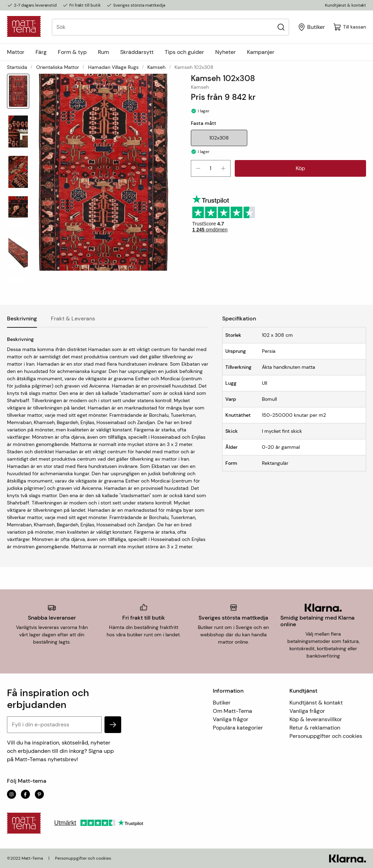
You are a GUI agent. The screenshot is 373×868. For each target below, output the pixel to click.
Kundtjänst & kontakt (345, 5)
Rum (103, 52)
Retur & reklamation (315, 728)
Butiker (222, 703)
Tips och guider (184, 52)
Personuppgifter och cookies (326, 736)
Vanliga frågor (231, 719)
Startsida (17, 67)
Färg (41, 52)
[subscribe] (113, 725)
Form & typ (72, 52)
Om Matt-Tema (232, 711)
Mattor (16, 52)
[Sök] (281, 27)
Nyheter (226, 52)
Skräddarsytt (137, 52)
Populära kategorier (238, 728)
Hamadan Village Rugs (113, 67)
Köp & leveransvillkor (316, 719)
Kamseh (156, 67)
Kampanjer (261, 52)
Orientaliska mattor (58, 67)
